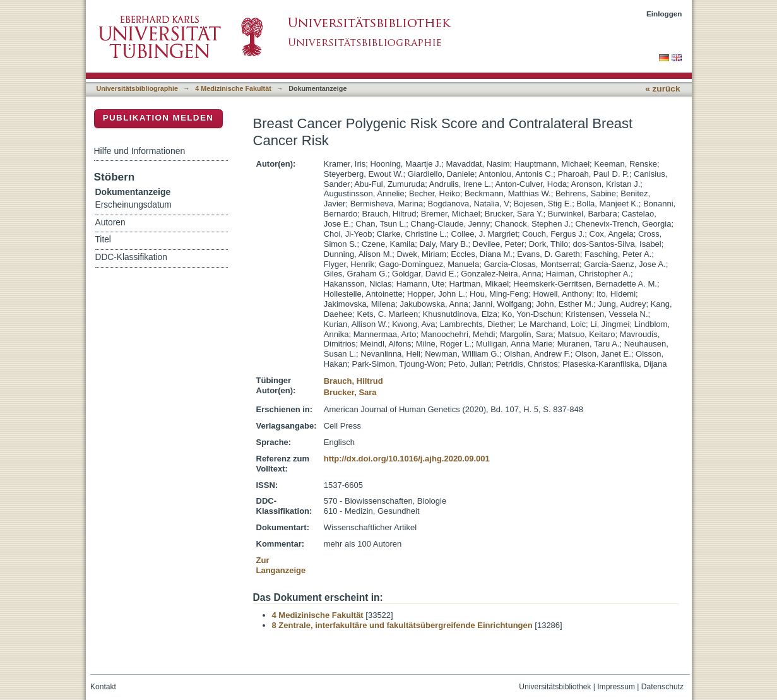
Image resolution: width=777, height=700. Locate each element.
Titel (103, 240)
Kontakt (103, 687)
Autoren (110, 222)
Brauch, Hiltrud (353, 381)
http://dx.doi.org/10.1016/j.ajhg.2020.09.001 (407, 459)
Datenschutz (662, 687)
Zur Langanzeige (281, 565)
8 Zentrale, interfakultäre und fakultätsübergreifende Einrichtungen (402, 625)
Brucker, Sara (350, 392)
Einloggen (664, 14)
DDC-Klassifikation (131, 257)
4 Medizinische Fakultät (233, 88)
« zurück (662, 89)
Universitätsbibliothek (555, 687)
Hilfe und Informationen (140, 151)
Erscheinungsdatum (133, 205)
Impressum (616, 687)
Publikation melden (158, 118)
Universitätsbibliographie (137, 88)
